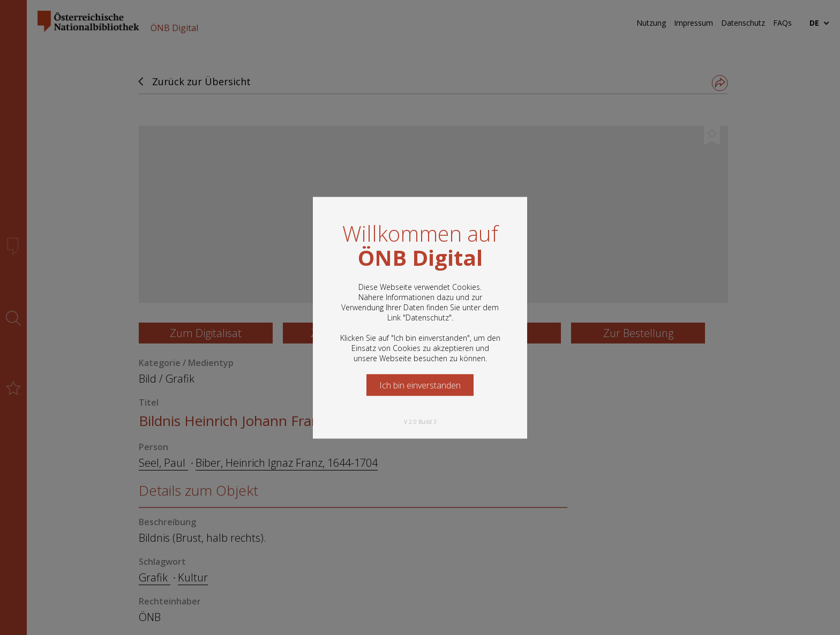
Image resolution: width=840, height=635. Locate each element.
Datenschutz (427, 317)
